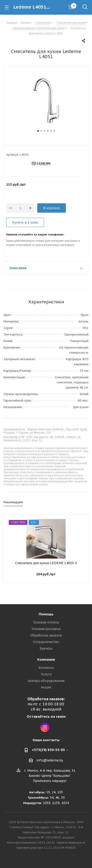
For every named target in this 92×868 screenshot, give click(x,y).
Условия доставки (46, 629)
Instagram (45, 727)
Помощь (46, 614)
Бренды (46, 648)
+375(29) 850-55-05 (48, 750)
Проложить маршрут (50, 781)
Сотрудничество (46, 642)
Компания (46, 659)
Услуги (46, 674)
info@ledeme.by (50, 760)
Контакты (46, 668)
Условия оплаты (46, 622)
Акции (46, 687)
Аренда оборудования (46, 681)
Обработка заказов (46, 635)
